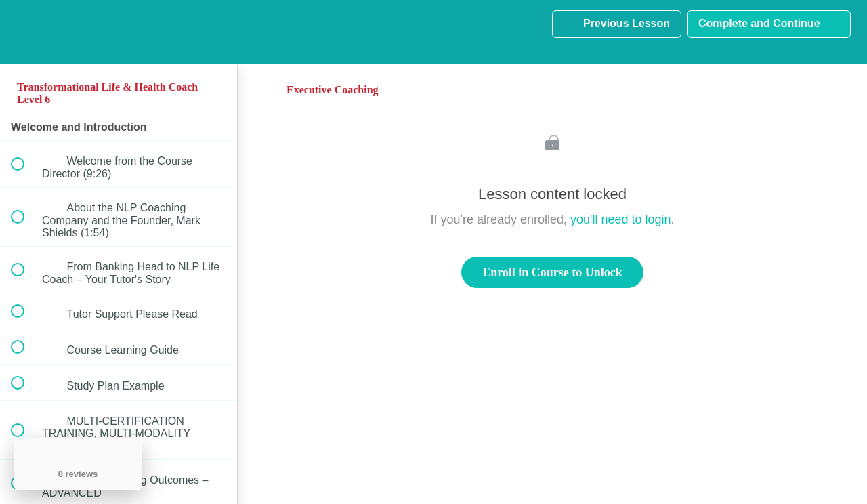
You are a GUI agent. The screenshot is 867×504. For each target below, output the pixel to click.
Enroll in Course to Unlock (552, 272)
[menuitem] (119, 32)
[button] (25, 32)
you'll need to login (621, 219)
